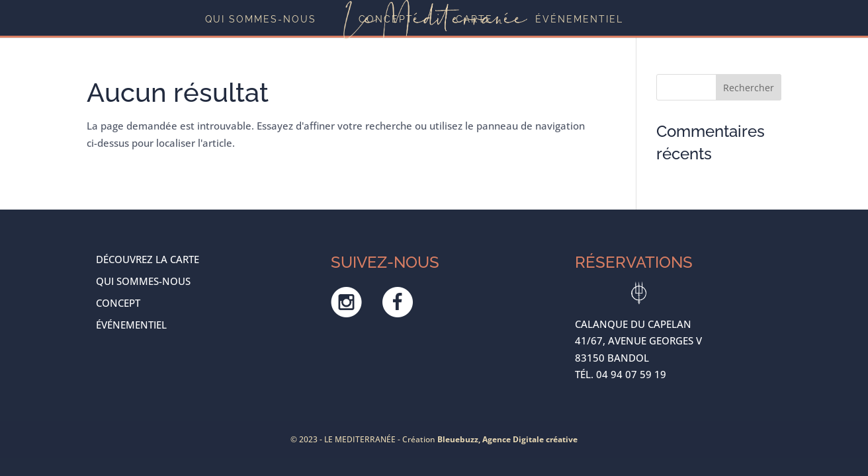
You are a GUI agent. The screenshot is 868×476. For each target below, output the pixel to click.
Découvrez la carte (148, 259)
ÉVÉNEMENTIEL (579, 20)
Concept (386, 20)
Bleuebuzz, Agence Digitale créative (507, 439)
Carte (474, 20)
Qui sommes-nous (261, 20)
